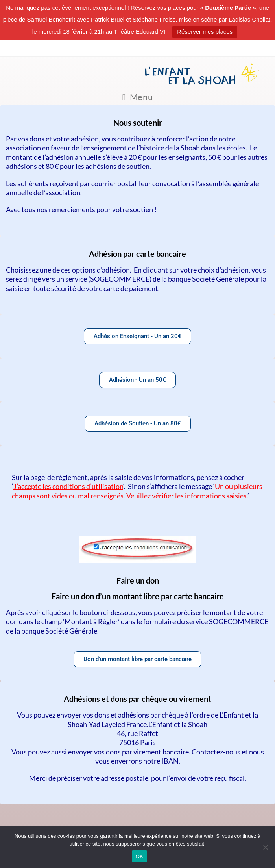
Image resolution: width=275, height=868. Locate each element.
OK (139, 856)
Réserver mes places (205, 32)
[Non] (265, 847)
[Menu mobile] (138, 97)
